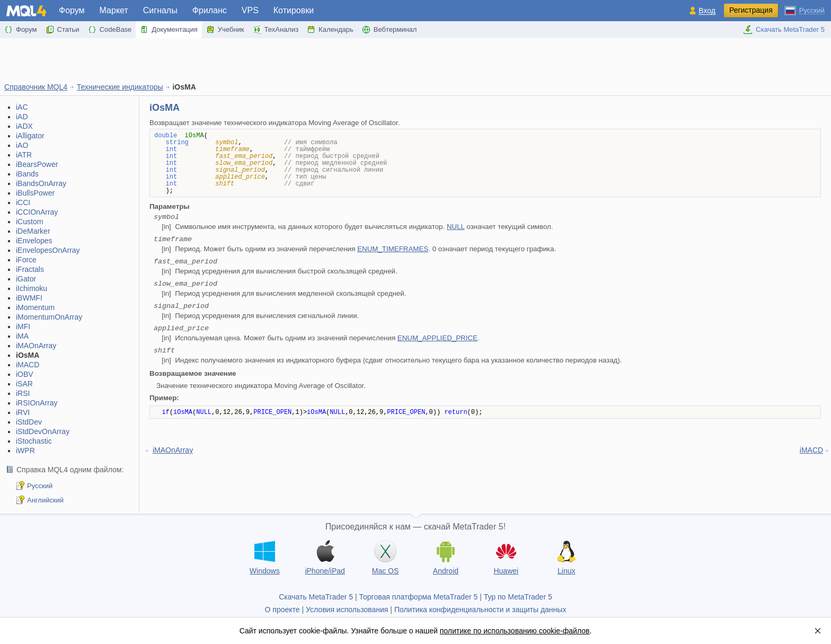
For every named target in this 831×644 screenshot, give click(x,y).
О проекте (282, 610)
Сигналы (160, 10)
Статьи (63, 30)
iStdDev (29, 422)
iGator (26, 279)
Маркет (114, 10)
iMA (22, 336)
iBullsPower (35, 193)
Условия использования (347, 610)
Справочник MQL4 (36, 87)
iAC (22, 107)
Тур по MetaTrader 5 (518, 597)
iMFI (23, 327)
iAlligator (30, 136)
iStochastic (34, 441)
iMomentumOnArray (49, 317)
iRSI (23, 393)
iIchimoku (32, 288)
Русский (40, 486)
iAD (22, 117)
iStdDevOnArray (43, 431)
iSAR (24, 384)
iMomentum (35, 307)
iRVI (23, 412)
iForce (26, 260)
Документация (169, 30)
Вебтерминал (390, 30)
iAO (22, 145)
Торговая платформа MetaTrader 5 (419, 597)
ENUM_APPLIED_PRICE (437, 338)
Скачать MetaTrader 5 (784, 30)
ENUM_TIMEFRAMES (393, 249)
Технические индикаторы (120, 87)
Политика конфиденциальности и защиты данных (480, 610)
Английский (45, 500)
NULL (456, 227)
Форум (72, 10)
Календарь (330, 30)
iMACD (28, 365)
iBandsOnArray (41, 183)
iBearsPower (37, 164)
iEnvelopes (34, 241)
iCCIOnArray (37, 212)
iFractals (30, 269)
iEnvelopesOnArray (48, 250)
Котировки (294, 10)
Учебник (225, 30)
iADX (24, 126)
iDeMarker (33, 231)
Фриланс (210, 10)
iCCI (23, 202)
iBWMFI (29, 298)
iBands (27, 174)
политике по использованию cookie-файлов (515, 631)
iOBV (25, 374)
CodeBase (110, 30)
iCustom (29, 222)
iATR (24, 155)
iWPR (25, 451)
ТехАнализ (276, 30)
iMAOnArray (36, 346)
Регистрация (751, 10)
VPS (250, 10)
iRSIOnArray (37, 403)
